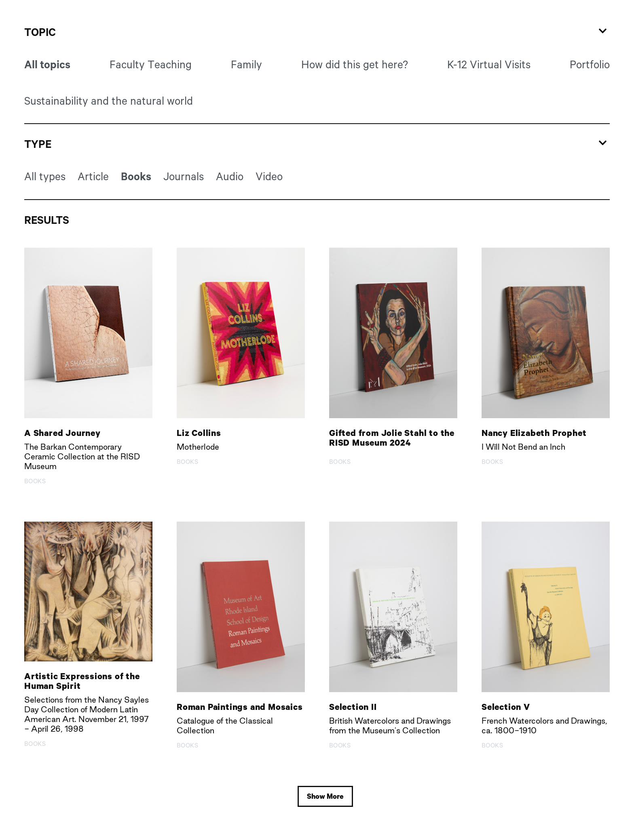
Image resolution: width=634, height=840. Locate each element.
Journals (184, 176)
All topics (47, 64)
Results (47, 220)
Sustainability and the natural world (109, 101)
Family (246, 64)
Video (269, 176)
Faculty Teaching (151, 64)
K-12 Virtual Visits (489, 64)
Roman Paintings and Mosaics (240, 707)
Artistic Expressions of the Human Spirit (82, 681)
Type (38, 144)
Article (93, 176)
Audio (230, 176)
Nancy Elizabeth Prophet (534, 433)
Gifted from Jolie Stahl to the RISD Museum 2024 (392, 438)
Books (136, 176)
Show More (325, 796)
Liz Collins (199, 433)
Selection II (353, 707)
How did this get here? (355, 64)
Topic (40, 32)
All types (45, 176)
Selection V (506, 707)
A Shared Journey (62, 433)
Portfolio (590, 64)
